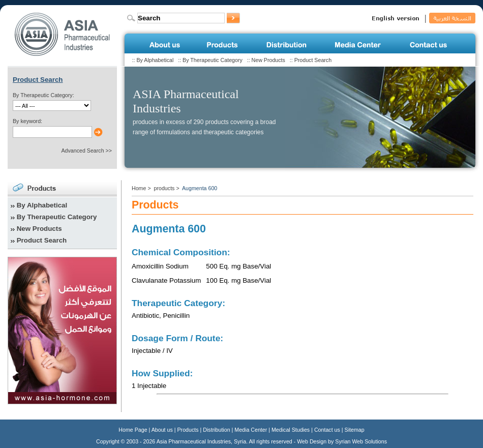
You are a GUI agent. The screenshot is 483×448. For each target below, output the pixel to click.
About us (162, 430)
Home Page (133, 430)
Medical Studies (291, 430)
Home (139, 188)
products (164, 188)
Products (188, 430)
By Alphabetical (155, 60)
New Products (268, 60)
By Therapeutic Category (213, 60)
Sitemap (355, 430)
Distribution (216, 430)
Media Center (251, 430)
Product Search (313, 60)
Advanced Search (82, 151)
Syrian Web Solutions (361, 441)
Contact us (327, 430)
